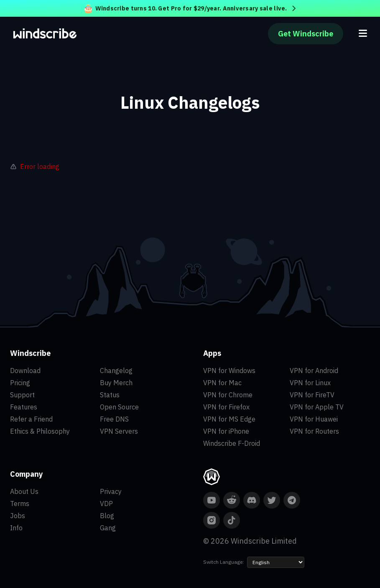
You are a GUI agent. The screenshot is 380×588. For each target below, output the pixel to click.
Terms (20, 504)
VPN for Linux (310, 383)
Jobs (18, 516)
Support (22, 395)
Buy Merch (116, 383)
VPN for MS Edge (229, 419)
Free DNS (114, 419)
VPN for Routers (314, 431)
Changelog (116, 371)
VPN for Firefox (226, 407)
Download (25, 371)
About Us (24, 491)
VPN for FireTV (312, 395)
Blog (107, 516)
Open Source (119, 407)
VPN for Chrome (228, 395)
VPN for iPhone (226, 431)
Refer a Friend (31, 419)
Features (24, 407)
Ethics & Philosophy (40, 431)
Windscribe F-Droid (232, 443)
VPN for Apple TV (317, 407)
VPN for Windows (229, 371)
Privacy (111, 491)
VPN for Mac (222, 383)
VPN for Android (314, 371)
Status (110, 395)
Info (16, 528)
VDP (106, 504)
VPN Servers (119, 431)
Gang (108, 528)
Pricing (20, 383)
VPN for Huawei (314, 419)
